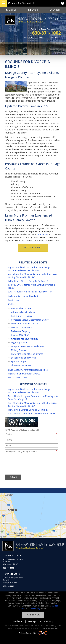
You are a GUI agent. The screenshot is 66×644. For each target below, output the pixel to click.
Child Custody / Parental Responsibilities (28, 370)
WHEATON (29, 37)
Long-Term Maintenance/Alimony (28, 346)
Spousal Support (19, 361)
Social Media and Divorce (23, 358)
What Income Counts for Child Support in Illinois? (32, 414)
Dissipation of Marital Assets (25, 324)
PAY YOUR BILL (33, 248)
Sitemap (31, 621)
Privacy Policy (46, 621)
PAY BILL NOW (33, 615)
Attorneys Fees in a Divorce (25, 312)
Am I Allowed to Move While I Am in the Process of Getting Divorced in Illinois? (33, 276)
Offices (55, 10)
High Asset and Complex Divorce (24, 374)
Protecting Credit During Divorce (27, 354)
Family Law (14, 300)
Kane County (35, 608)
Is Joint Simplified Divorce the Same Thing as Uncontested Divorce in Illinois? (30, 269)
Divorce (12, 304)
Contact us (43, 234)
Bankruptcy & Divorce (22, 316)
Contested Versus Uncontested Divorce (30, 320)
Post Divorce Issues (18, 377)
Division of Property (21, 331)
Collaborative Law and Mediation (24, 296)
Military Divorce (19, 350)
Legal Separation (19, 342)
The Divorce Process (21, 365)
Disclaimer (18, 621)
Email (33, 10)
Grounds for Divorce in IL (25, 339)
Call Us (11, 10)
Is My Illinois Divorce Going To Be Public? (28, 281)
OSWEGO (43, 37)
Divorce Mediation (20, 335)
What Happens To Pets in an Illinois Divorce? (30, 292)
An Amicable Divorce (21, 308)
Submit (13, 477)
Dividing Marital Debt (22, 327)
